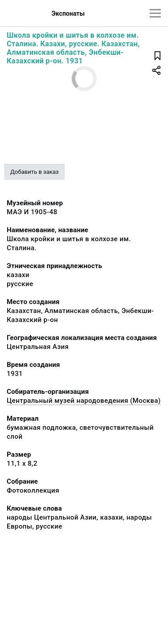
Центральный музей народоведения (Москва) (84, 401)
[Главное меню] (155, 13)
